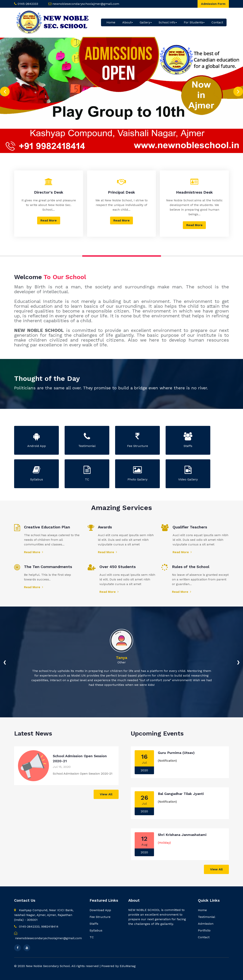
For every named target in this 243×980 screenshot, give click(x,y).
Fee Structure (100, 917)
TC (92, 937)
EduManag (128, 966)
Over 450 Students (118, 567)
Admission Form (213, 4)
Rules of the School (191, 567)
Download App (100, 910)
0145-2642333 (28, 4)
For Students (193, 22)
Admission (206, 924)
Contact (217, 22)
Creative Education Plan (47, 527)
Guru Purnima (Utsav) (176, 753)
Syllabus (96, 930)
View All (106, 794)
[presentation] (5, 90)
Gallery (145, 22)
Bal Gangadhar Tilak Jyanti (181, 794)
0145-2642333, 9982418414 (36, 927)
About (127, 22)
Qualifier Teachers (190, 527)
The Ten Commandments (48, 567)
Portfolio (204, 930)
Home (111, 22)
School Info (167, 22)
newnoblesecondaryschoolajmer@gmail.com (86, 4)
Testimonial (207, 917)
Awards (105, 527)
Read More (49, 220)
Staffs (94, 924)
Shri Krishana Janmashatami (182, 835)
